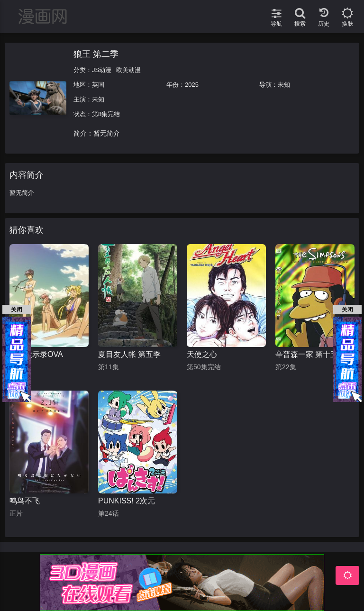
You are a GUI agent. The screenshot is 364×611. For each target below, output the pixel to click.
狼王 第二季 (96, 54)
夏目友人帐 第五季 (129, 354)
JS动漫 (102, 70)
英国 (98, 85)
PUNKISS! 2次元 (127, 501)
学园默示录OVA (36, 354)
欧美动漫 (128, 70)
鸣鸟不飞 (25, 501)
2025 (192, 85)
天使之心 (202, 354)
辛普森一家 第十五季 (310, 354)
